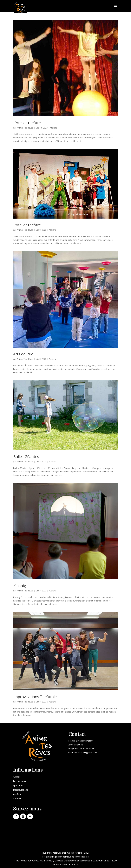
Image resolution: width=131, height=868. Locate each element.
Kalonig (20, 586)
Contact (17, 798)
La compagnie (20, 781)
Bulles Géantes (26, 457)
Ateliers (53, 128)
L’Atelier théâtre (27, 123)
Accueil (17, 777)
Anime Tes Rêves (25, 128)
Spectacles (18, 785)
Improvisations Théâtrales (36, 697)
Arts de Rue (23, 354)
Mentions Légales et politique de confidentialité (65, 857)
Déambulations (21, 790)
